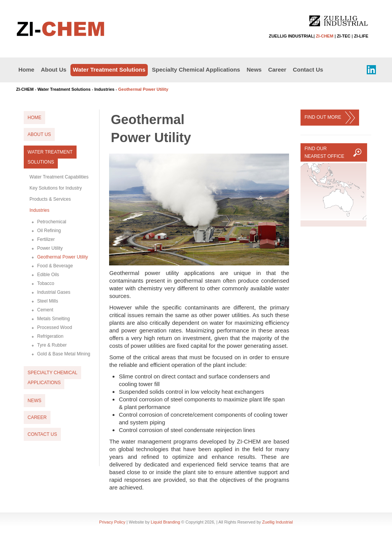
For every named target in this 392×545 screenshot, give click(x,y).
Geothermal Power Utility (63, 257)
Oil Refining (49, 231)
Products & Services (50, 199)
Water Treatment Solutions (109, 70)
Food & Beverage (55, 266)
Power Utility (50, 248)
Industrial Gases (54, 292)
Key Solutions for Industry (56, 188)
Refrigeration (50, 336)
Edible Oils (48, 275)
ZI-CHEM (325, 36)
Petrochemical (52, 222)
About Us (54, 70)
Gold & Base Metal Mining (64, 354)
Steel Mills (48, 301)
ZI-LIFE (361, 36)
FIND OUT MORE (330, 118)
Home (26, 70)
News (254, 70)
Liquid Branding (165, 522)
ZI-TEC (344, 36)
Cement (45, 310)
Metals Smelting (53, 319)
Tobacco (46, 283)
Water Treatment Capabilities (59, 177)
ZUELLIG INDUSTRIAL (291, 36)
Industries (104, 89)
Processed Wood (55, 327)
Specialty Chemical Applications (196, 70)
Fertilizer (46, 239)
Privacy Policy (112, 522)
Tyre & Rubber (52, 345)
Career (277, 70)
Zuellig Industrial (278, 522)
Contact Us (308, 70)
